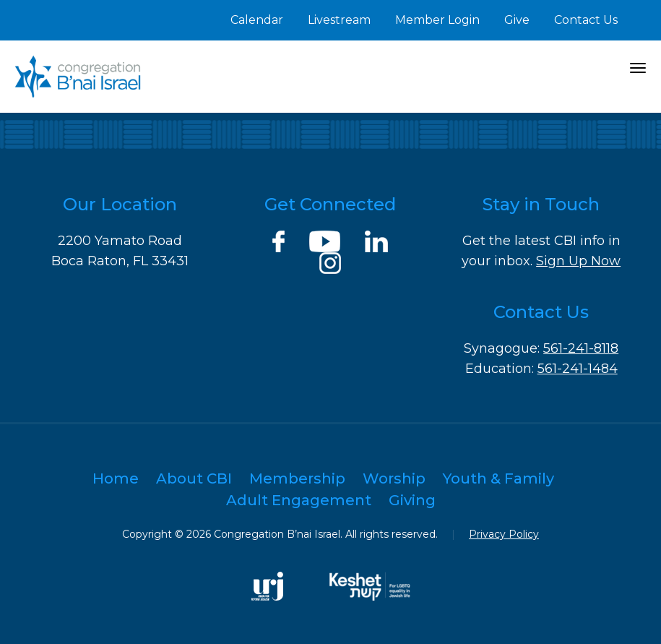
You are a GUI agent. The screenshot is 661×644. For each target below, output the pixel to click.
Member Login (437, 20)
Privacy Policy (504, 534)
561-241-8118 (581, 348)
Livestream (339, 20)
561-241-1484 (578, 369)
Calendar (257, 20)
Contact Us (586, 20)
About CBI (194, 478)
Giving (412, 500)
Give (517, 20)
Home (116, 478)
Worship (394, 478)
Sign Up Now (578, 261)
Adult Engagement (299, 500)
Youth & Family (498, 478)
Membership (297, 478)
